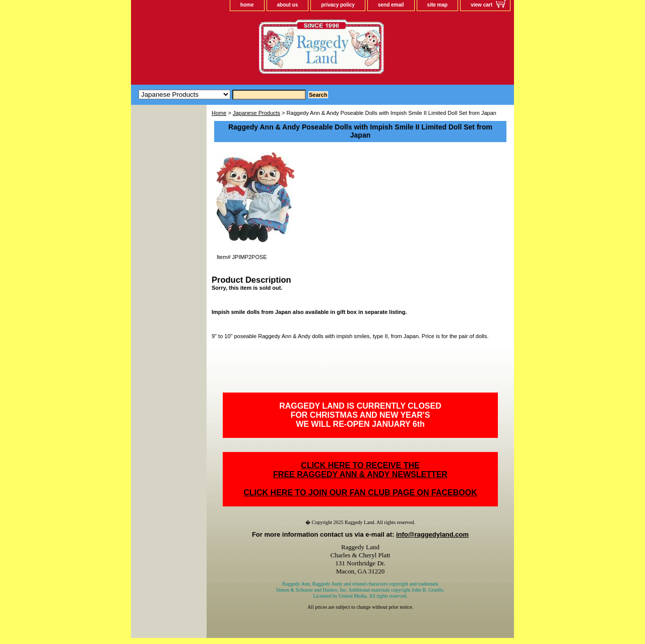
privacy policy (338, 5)
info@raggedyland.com (432, 534)
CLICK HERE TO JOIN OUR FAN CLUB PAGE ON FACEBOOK (360, 493)
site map (438, 5)
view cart (481, 5)
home (247, 5)
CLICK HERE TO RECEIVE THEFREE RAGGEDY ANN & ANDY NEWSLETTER (360, 470)
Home (219, 113)
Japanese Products (256, 113)
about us (288, 5)
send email (391, 5)
